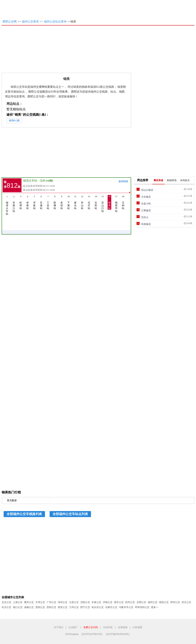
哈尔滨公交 (98, 607)
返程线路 (123, 181)
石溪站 (41, 202)
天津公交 (40, 602)
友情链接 (123, 627)
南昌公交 (164, 602)
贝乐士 (145, 217)
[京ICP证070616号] (92, 634)
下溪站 (68, 202)
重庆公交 (29, 602)
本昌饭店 (146, 224)
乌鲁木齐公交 (126, 607)
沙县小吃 (146, 204)
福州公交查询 (30, 22)
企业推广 (73, 627)
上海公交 (18, 602)
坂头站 (75, 202)
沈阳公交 (85, 602)
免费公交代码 (91, 627)
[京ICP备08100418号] (118, 634)
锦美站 (109, 202)
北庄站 (89, 202)
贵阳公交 (40, 607)
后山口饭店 (147, 190)
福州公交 (153, 602)
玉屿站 (123, 202)
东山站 (82, 202)
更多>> (155, 607)
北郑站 (96, 202)
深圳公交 (63, 602)
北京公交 (6, 602)
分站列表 (108, 627)
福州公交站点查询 (55, 22)
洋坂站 (34, 202)
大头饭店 (146, 197)
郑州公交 (175, 602)
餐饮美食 (158, 180)
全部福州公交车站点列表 (70, 514)
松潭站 (21, 202)
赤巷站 (28, 202)
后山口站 (103, 204)
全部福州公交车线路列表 (24, 514)
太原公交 (74, 602)
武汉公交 (186, 602)
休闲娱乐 (185, 180)
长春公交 (96, 602)
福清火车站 (30, 181)
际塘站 (55, 202)
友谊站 (62, 202)
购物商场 (172, 180)
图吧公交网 (10, 22)
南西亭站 (116, 204)
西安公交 (63, 607)
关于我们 (59, 627)
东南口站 (14, 204)
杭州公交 (130, 602)
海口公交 (18, 607)
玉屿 (43, 181)
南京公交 (119, 602)
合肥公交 (141, 602)
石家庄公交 (111, 607)
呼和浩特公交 (142, 607)
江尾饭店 (146, 210)
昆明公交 (51, 607)
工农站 (48, 202)
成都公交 (29, 607)
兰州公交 (74, 607)
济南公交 (108, 602)
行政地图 (137, 627)
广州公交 (51, 602)
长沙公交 (6, 607)
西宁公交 (85, 607)
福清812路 (14, 120)
